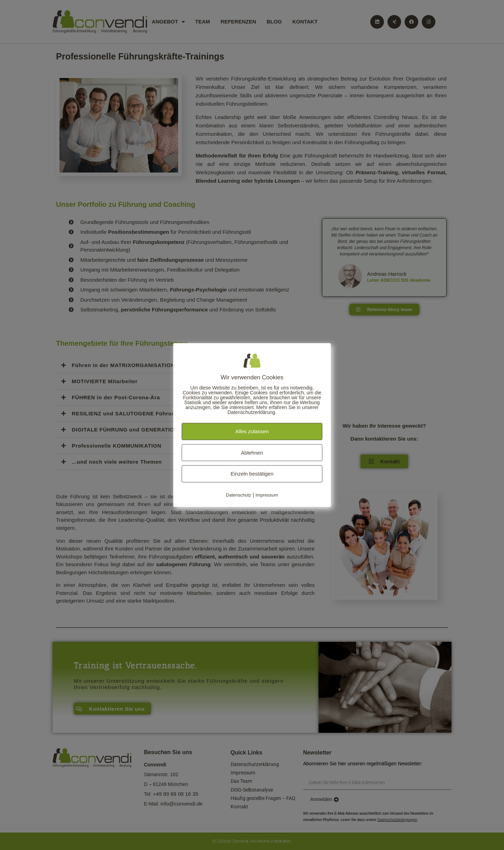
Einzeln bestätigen (252, 474)
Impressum (267, 495)
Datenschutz (239, 495)
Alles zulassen (252, 431)
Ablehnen (252, 452)
